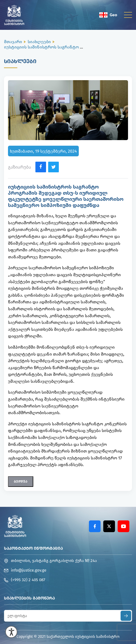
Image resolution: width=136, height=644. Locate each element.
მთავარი (13, 42)
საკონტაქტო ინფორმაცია (33, 548)
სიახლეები (39, 42)
